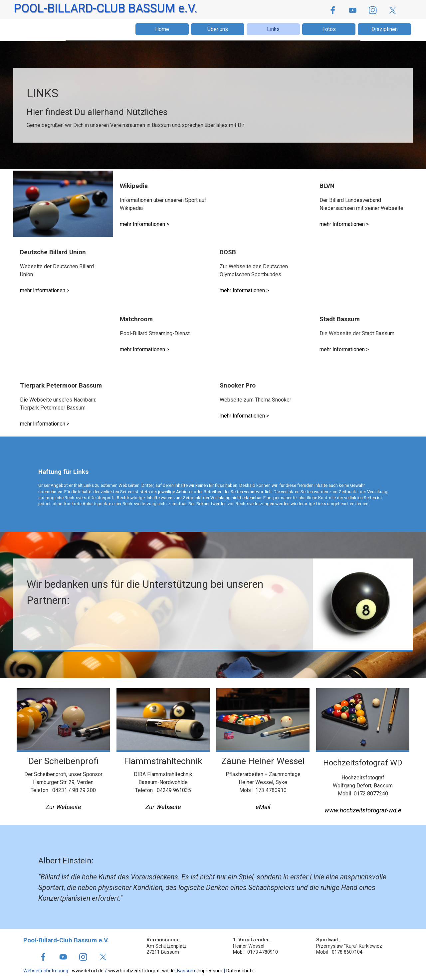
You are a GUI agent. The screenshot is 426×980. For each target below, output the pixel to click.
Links (273, 29)
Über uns (218, 29)
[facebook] (333, 10)
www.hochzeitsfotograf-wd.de (141, 971)
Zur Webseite (63, 807)
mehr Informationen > (144, 224)
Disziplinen (385, 29)
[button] (263, 807)
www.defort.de (88, 971)
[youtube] (353, 10)
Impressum (210, 971)
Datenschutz (240, 971)
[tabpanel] (213, 107)
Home (162, 29)
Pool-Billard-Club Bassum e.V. (66, 940)
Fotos (329, 29)
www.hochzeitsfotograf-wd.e (363, 810)
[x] (393, 10)
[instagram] (373, 10)
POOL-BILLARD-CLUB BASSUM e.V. (106, 8)
